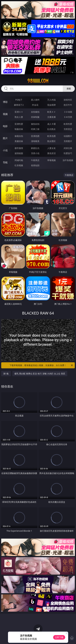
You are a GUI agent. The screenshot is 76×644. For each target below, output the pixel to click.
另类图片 (68, 141)
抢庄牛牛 (68, 105)
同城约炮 (19, 160)
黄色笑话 (51, 153)
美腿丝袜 (19, 141)
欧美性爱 (68, 124)
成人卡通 (51, 124)
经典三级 (35, 129)
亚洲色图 (35, 136)
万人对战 (51, 100)
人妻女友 (51, 148)
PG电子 (19, 100)
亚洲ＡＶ (19, 112)
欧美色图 (51, 136)
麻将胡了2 (19, 105)
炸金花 (35, 105)
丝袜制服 (35, 117)
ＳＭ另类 (68, 117)
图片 (5, 138)
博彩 (5, 102)
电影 (5, 126)
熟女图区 (51, 141)
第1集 (6, 374)
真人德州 (35, 100)
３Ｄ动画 (68, 112)
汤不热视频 (68, 160)
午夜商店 (35, 160)
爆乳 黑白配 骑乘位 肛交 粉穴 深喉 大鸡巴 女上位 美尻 (40, 374)
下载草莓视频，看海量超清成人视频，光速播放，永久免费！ (41, 365)
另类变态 (68, 129)
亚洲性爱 (19, 124)
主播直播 (51, 117)
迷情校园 (19, 153)
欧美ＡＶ (51, 112)
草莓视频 (51, 160)
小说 (5, 150)
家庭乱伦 (35, 148)
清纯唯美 (35, 141)
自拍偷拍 (35, 112)
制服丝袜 (19, 129)
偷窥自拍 (19, 136)
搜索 (69, 89)
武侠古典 (68, 148)
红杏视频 (19, 165)
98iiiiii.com (38, 81)
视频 (5, 114)
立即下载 (59, 637)
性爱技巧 (68, 153)
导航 (5, 162)
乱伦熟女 (51, 129)
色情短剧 (35, 165)
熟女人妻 (19, 117)
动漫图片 (68, 136)
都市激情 (19, 148)
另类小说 (35, 153)
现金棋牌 (51, 105)
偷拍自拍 (35, 124)
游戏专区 (68, 100)
